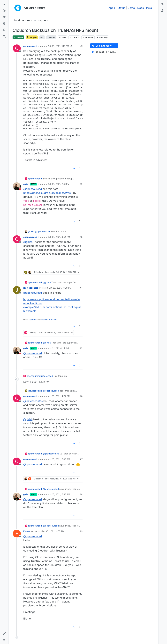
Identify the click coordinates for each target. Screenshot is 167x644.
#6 (81, 396)
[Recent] (4, 10)
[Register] (163, 10)
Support (32, 37)
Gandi (44, 320)
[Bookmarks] (4, 30)
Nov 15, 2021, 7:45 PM (59, 459)
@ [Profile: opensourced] (33, 189)
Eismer (27, 531)
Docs (140, 8)
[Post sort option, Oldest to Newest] (104, 52)
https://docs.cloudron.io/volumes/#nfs (47, 193)
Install (150, 8)
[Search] (4, 37)
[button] (4, 634)
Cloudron (32, 320)
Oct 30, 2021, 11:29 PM (60, 288)
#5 (81, 348)
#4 (81, 288)
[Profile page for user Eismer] (17, 534)
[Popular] (4, 24)
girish (26, 184)
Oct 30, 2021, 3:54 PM (59, 237)
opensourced (30, 46)
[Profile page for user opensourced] (17, 48)
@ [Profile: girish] (28, 242)
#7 (81, 459)
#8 (81, 494)
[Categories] (4, 4)
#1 (81, 46)
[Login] (163, 4)
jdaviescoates (31, 288)
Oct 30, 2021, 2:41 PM (58, 184)
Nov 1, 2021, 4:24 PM (58, 348)
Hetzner (53, 320)
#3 (81, 237)
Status (121, 8)
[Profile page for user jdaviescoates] (17, 290)
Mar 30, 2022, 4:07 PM (53, 531)
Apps (112, 8)
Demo (131, 8)
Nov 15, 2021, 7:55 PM (59, 494)
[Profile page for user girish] (17, 186)
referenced (47, 376)
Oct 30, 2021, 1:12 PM (58, 46)
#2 (81, 184)
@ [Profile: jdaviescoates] (33, 401)
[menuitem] (163, 4)
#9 (81, 531)
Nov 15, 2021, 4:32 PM (59, 396)
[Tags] (4, 17)
